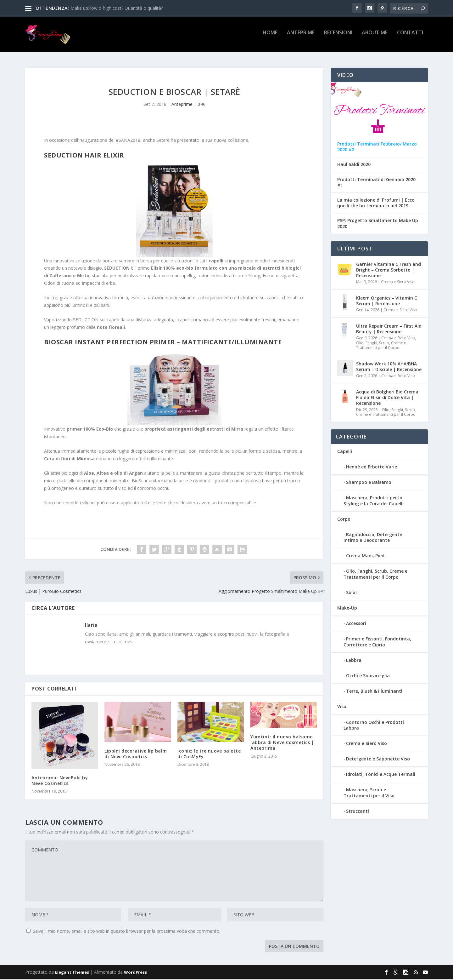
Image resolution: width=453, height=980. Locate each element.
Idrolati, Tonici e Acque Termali (381, 775)
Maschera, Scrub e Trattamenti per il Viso (369, 793)
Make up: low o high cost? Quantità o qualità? (117, 8)
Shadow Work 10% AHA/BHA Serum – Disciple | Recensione (389, 367)
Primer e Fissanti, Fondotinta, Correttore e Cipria (377, 642)
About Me (375, 37)
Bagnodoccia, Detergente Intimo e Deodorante (373, 538)
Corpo (344, 520)
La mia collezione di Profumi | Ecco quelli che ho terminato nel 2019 (376, 203)
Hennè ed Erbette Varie (372, 467)
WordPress (135, 973)
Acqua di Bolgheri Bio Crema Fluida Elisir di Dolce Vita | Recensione (387, 398)
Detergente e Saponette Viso (378, 759)
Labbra (354, 661)
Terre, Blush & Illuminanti (374, 692)
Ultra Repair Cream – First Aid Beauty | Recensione (389, 329)
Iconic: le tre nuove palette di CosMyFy (209, 754)
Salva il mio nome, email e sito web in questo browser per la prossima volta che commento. (126, 932)
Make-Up (347, 608)
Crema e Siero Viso (398, 283)
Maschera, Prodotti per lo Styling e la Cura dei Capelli (374, 501)
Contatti (410, 37)
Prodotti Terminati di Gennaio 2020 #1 (376, 183)
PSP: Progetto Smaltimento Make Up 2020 (378, 224)
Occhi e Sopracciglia (368, 676)
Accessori (356, 624)
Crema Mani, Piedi (366, 556)
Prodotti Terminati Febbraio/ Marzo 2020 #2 (377, 147)
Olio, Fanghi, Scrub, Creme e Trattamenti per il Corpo (381, 346)
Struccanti (358, 812)
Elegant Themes (72, 973)
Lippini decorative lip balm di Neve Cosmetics (136, 754)
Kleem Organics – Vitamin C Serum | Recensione (387, 301)
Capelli (345, 452)
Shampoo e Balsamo (369, 483)
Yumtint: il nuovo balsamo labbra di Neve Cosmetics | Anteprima (282, 743)
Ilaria (91, 626)
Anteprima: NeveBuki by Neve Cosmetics (60, 781)
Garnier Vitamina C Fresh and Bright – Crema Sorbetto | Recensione (389, 270)
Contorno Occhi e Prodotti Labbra (374, 726)
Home (270, 37)
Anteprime (301, 37)
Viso (342, 707)
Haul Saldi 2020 (354, 165)
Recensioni (338, 37)
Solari (352, 593)
